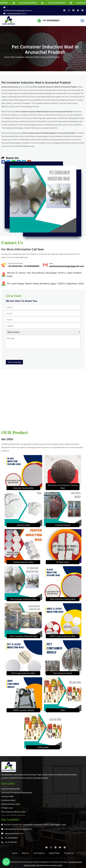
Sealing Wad (43, 747)
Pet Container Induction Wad (23, 599)
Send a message (14, 362)
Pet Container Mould (63, 673)
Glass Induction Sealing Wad (63, 599)
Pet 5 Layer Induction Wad (23, 673)
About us (25, 853)
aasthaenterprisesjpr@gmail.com (67, 266)
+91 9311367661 (15, 266)
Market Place (54, 853)
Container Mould (63, 525)
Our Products (39, 853)
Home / (8, 57)
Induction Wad (23, 525)
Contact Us (69, 853)
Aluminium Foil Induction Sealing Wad (17, 793)
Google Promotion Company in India (49, 865)
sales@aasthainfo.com (15, 13)
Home (15, 853)
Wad (63, 710)
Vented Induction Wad (23, 562)
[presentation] (23, 355)
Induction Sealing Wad (23, 488)
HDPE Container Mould (23, 710)
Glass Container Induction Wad (23, 636)
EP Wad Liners (63, 562)
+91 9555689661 (51, 20)
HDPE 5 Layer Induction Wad (63, 636)
